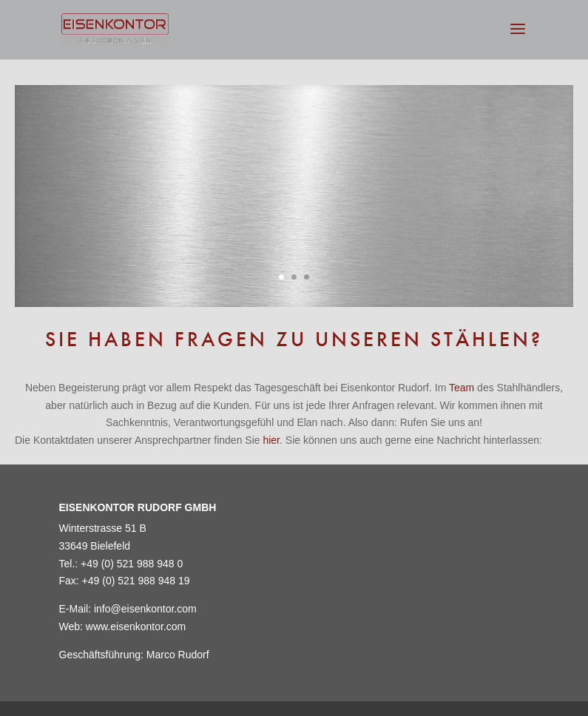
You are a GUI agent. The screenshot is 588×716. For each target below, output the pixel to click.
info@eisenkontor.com (145, 609)
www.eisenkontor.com (136, 626)
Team (462, 388)
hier (271, 440)
